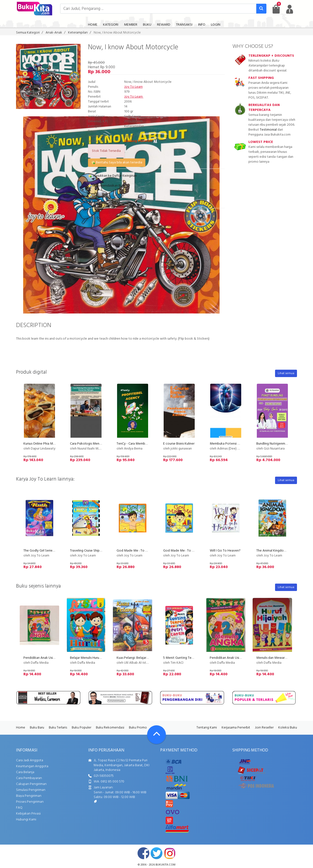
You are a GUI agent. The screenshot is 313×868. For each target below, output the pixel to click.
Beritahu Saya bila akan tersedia (117, 163)
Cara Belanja (25, 772)
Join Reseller (264, 728)
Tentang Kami (207, 728)
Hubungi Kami (26, 820)
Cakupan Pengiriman (31, 784)
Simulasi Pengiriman (31, 790)
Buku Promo (138, 728)
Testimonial (268, 130)
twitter (156, 853)
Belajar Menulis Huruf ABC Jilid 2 (93, 658)
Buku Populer (81, 728)
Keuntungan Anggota (32, 766)
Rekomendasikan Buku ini (109, 186)
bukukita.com (165, 865)
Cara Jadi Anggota (30, 760)
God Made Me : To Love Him (184, 551)
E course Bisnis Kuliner (179, 444)
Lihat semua (286, 373)
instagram (170, 853)
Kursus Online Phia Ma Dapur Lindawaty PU (54, 444)
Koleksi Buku (288, 728)
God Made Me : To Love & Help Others (145, 551)
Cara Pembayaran (29, 778)
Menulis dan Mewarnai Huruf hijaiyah (283, 658)
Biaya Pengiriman (29, 796)
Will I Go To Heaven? (225, 551)
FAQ (19, 808)
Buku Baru (37, 728)
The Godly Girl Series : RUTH (44, 551)
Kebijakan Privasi (28, 814)
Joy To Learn (133, 87)
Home (21, 728)
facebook (143, 853)
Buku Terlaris (58, 728)
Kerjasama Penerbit (236, 728)
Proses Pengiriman (30, 802)
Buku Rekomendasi (110, 728)
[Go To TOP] (156, 735)
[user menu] (290, 9)
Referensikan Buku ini (106, 196)
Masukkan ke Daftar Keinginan (112, 176)
